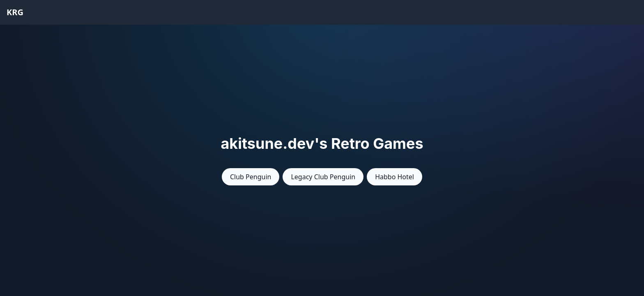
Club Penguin (251, 177)
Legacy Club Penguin (323, 177)
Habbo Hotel (394, 177)
